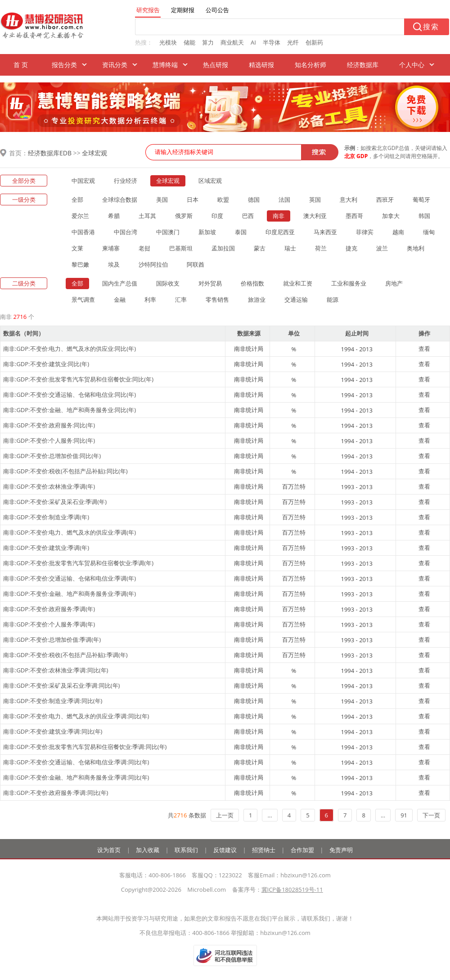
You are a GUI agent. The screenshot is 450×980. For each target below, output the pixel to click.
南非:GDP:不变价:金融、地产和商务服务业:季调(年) (70, 594)
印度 (217, 216)
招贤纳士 (264, 850)
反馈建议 (225, 850)
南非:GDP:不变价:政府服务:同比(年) (49, 425)
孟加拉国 (223, 248)
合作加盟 (302, 850)
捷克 (351, 248)
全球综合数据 (120, 200)
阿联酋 (196, 264)
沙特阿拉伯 (153, 264)
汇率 (181, 299)
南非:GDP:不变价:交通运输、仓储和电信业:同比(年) (70, 395)
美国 (162, 200)
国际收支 (168, 283)
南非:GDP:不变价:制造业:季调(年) (46, 517)
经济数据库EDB (50, 153)
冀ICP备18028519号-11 (292, 889)
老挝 (144, 248)
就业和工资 (298, 283)
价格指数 (252, 283)
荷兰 (321, 248)
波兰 (382, 248)
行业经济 (126, 181)
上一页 (225, 815)
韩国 (424, 216)
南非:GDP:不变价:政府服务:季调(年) (49, 609)
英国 (315, 200)
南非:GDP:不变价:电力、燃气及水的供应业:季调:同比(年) (76, 716)
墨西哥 (354, 216)
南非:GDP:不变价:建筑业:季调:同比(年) (53, 731)
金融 (120, 299)
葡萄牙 (421, 200)
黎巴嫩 (80, 264)
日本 (193, 200)
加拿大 (391, 216)
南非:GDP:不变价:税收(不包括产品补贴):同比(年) (65, 471)
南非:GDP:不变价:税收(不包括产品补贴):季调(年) (65, 655)
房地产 (394, 283)
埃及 (114, 264)
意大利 (349, 200)
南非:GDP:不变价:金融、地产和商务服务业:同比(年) (70, 410)
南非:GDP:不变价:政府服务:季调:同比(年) (56, 793)
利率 (150, 299)
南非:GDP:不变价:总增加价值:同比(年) (52, 456)
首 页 (21, 65)
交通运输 (296, 299)
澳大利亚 (315, 216)
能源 (333, 299)
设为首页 (109, 850)
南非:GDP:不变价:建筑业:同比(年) (46, 364)
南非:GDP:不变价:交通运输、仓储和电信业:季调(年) (70, 578)
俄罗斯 (184, 216)
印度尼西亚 (280, 232)
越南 (398, 232)
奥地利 (416, 248)
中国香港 (83, 232)
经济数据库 (363, 65)
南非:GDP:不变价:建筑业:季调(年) (46, 548)
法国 (284, 200)
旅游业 (257, 299)
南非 (279, 216)
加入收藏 (148, 850)
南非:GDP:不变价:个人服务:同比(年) (49, 440)
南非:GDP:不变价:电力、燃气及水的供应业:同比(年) (70, 349)
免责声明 (341, 850)
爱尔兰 (80, 216)
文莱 (77, 248)
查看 (424, 349)
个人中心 (412, 65)
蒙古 (260, 248)
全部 (77, 200)
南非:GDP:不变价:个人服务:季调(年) (49, 624)
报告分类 (64, 65)
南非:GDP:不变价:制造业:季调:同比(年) (53, 701)
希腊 (114, 216)
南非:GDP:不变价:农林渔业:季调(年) (49, 486)
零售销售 (217, 299)
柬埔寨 (111, 248)
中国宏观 (83, 181)
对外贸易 (210, 283)
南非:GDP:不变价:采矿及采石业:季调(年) (55, 502)
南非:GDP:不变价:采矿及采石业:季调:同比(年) (61, 685)
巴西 (248, 216)
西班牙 (385, 200)
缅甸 (429, 232)
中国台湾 (126, 232)
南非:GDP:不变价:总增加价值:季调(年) (52, 640)
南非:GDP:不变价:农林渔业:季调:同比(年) (56, 670)
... (270, 815)
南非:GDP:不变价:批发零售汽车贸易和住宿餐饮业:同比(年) (78, 379)
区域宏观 (210, 181)
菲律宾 (365, 232)
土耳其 (147, 216)
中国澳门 (168, 232)
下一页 (431, 815)
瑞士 (290, 248)
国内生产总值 (120, 283)
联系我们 (186, 850)
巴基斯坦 (181, 248)
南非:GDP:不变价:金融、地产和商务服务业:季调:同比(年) (76, 777)
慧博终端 (165, 65)
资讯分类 (115, 65)
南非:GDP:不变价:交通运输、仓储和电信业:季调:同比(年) (76, 762)
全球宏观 (94, 153)
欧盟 (223, 200)
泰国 (241, 232)
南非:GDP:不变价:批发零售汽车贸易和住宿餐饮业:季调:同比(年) (85, 747)
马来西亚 (325, 232)
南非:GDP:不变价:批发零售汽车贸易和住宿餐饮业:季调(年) (78, 563)
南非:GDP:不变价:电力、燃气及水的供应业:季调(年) (70, 532)
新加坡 (207, 232)
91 (404, 815)
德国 (254, 200)
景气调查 (83, 299)
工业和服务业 (349, 283)
